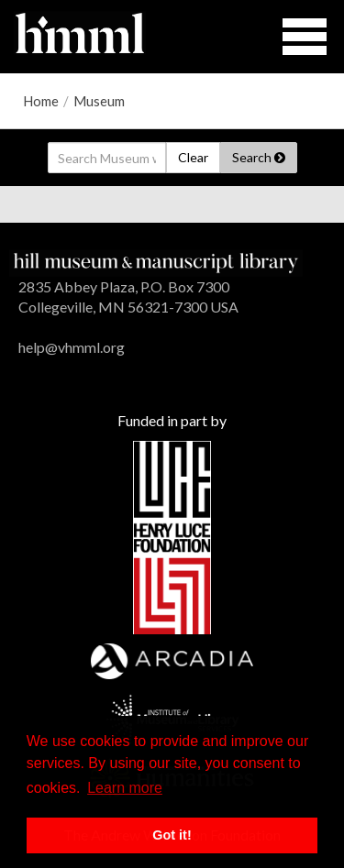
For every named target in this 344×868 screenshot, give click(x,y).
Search (259, 157)
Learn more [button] (125, 788)
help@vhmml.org (72, 347)
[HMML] (156, 261)
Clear (193, 157)
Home (41, 101)
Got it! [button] (172, 835)
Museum (99, 101)
